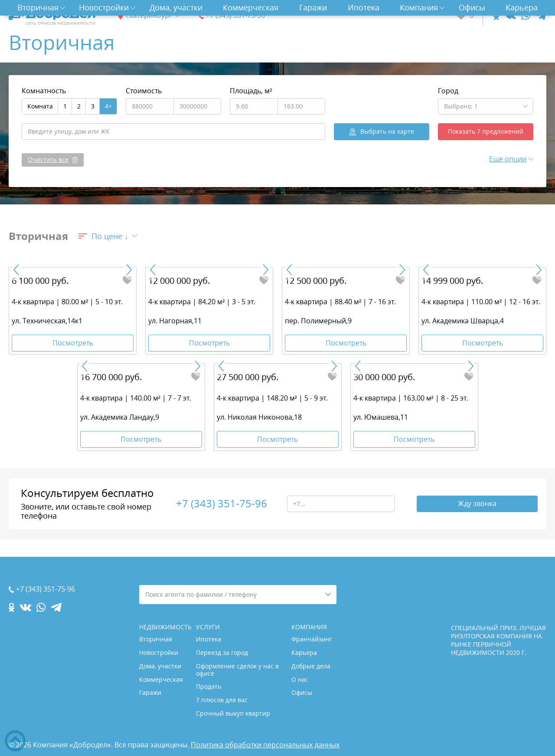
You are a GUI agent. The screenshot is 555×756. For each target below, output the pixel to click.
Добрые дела (311, 666)
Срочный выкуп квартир (233, 713)
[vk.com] (510, 15)
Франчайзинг (312, 639)
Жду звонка (477, 504)
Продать (209, 686)
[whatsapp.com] (526, 15)
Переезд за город (222, 652)
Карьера (522, 7)
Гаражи (313, 7)
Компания (419, 7)
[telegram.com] (541, 15)
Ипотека (364, 7)
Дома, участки (176, 7)
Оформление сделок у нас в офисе (237, 670)
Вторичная (38, 7)
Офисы (472, 7)
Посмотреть (73, 343)
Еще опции (508, 159)
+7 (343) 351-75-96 (235, 15)
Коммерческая (251, 7)
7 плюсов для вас (222, 700)
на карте (387, 131)
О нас (300, 679)
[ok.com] (496, 15)
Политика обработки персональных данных (265, 745)
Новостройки (104, 7)
